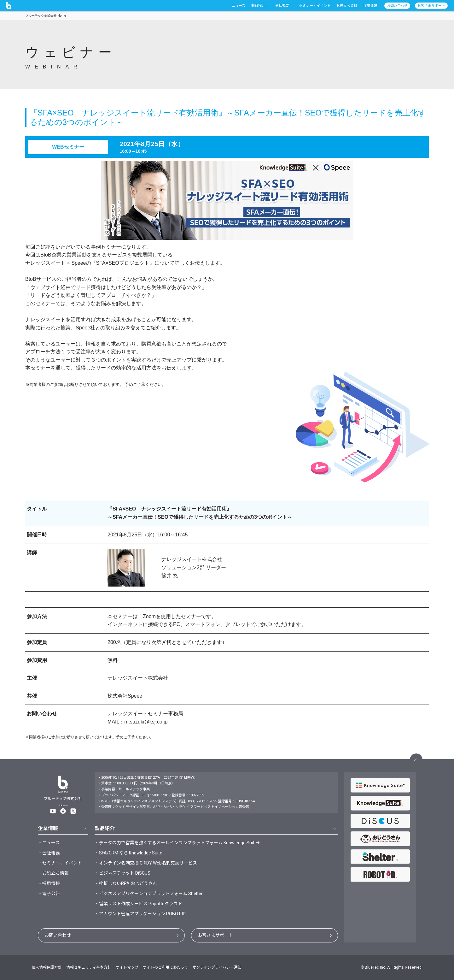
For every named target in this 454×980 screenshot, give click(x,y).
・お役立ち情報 (53, 873)
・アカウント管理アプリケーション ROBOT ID (140, 914)
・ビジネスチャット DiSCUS (122, 873)
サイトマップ (127, 967)
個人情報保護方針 (47, 967)
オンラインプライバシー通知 (217, 967)
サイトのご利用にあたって (165, 967)
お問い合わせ (58, 935)
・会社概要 (49, 853)
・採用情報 (49, 883)
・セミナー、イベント (60, 863)
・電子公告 (49, 894)
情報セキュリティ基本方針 (89, 967)
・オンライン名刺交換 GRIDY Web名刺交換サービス (146, 863)
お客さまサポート (215, 935)
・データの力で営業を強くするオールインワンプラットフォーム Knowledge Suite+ (177, 843)
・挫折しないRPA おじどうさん (126, 883)
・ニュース (49, 843)
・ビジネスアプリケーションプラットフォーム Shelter (149, 894)
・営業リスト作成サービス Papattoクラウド (138, 904)
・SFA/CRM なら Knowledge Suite (128, 853)
